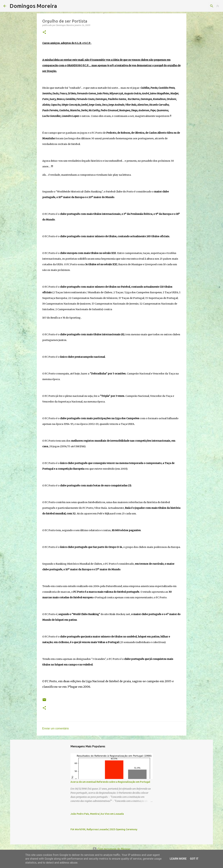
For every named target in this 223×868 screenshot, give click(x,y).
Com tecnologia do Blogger (111, 849)
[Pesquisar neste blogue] (202, 6)
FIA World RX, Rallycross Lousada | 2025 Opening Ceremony (104, 829)
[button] (44, 32)
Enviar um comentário (56, 728)
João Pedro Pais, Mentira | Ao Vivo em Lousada (97, 814)
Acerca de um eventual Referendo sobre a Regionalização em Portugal (110, 782)
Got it (194, 859)
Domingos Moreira (33, 6)
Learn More (178, 859)
